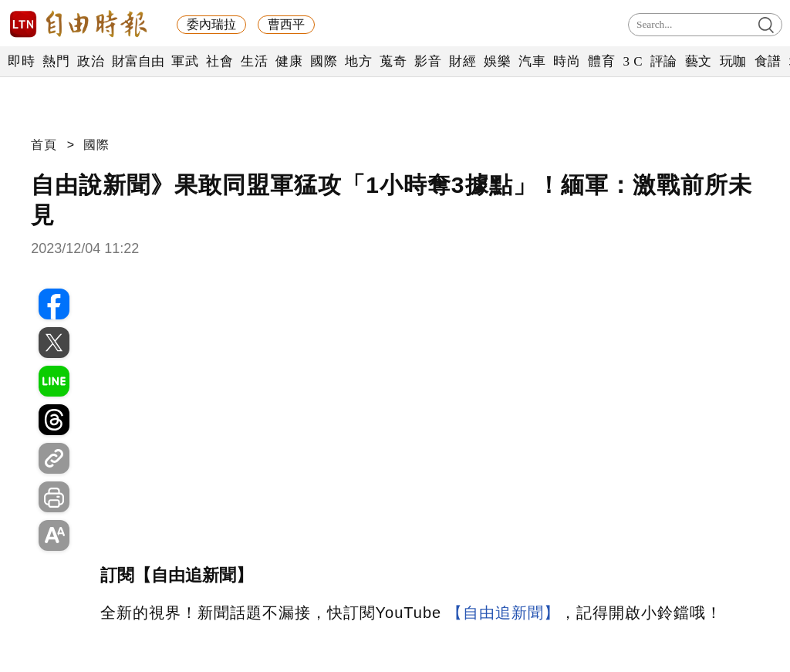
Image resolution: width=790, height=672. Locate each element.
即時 (21, 61)
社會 (219, 61)
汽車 (532, 61)
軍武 (185, 61)
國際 (324, 61)
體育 (601, 61)
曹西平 (286, 24)
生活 (254, 61)
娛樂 (497, 61)
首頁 (44, 145)
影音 (428, 61)
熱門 (56, 61)
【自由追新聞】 (503, 613)
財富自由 (138, 61)
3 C (633, 61)
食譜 (768, 61)
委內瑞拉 (211, 24)
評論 (664, 61)
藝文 (699, 61)
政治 (91, 61)
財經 (463, 61)
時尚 (567, 61)
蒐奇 (393, 61)
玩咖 (733, 61)
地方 (358, 61)
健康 (289, 61)
